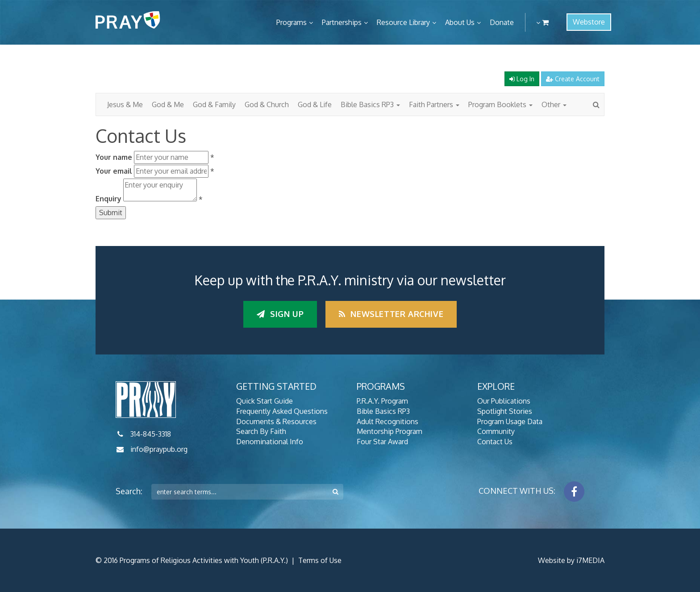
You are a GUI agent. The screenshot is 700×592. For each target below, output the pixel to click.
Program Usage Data (510, 421)
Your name (114, 157)
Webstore (589, 22)
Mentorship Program (390, 431)
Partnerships (342, 22)
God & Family (214, 104)
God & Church (267, 104)
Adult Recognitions (387, 421)
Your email (114, 171)
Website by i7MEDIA (571, 560)
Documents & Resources (276, 421)
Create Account (573, 79)
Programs (292, 22)
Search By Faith (261, 431)
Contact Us (495, 442)
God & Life (315, 104)
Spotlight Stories (505, 411)
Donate (502, 22)
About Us (460, 22)
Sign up (280, 314)
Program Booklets (500, 104)
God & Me (168, 104)
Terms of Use (320, 560)
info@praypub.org (159, 449)
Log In (522, 79)
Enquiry (108, 199)
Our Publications (504, 401)
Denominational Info (270, 442)
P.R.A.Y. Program (382, 401)
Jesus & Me (125, 104)
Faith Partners (434, 104)
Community (496, 431)
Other (554, 104)
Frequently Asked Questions (282, 411)
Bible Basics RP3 (370, 104)
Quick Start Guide (265, 401)
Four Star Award (382, 442)
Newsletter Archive (391, 314)
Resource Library (403, 22)
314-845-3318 (151, 434)
